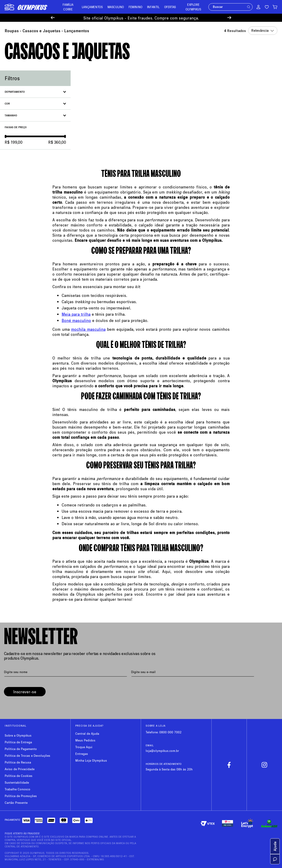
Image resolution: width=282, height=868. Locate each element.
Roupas (12, 31)
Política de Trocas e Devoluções (27, 755)
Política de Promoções (21, 796)
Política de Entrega (18, 742)
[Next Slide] (229, 18)
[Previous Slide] (53, 18)
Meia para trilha (76, 314)
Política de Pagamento (21, 749)
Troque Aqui (84, 747)
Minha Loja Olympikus (91, 760)
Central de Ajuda (87, 733)
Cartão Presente (16, 803)
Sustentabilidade (17, 782)
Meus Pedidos (85, 740)
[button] (249, 7)
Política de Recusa (18, 762)
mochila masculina (88, 329)
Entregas (82, 754)
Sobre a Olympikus (18, 735)
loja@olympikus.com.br (162, 751)
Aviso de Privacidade (20, 769)
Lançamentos (77, 31)
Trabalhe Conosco (17, 789)
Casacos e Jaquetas (41, 31)
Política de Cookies (19, 776)
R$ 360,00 (57, 142)
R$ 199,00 (13, 142)
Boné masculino (76, 320)
